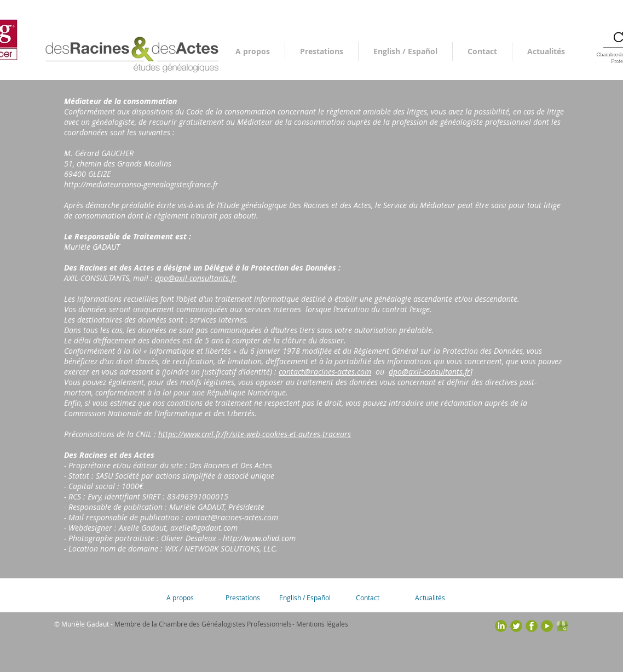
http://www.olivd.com (259, 538)
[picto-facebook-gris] (532, 626)
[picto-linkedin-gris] (501, 626)
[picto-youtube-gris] (547, 626)
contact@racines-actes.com (325, 372)
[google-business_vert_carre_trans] (562, 626)
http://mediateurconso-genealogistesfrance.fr (141, 184)
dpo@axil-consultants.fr (196, 278)
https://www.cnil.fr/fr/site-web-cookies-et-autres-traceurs (255, 434)
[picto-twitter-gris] (516, 626)
